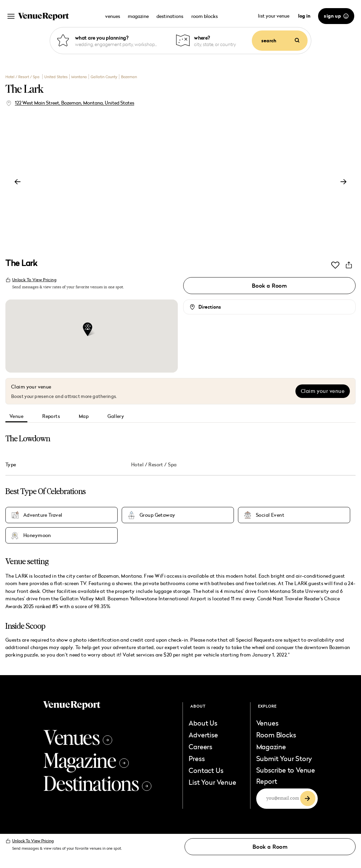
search (280, 41)
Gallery (116, 416)
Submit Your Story (284, 758)
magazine (138, 16)
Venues (78, 737)
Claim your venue (323, 391)
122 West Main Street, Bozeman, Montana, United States (75, 103)
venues (113, 16)
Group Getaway (157, 515)
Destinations (97, 783)
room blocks (204, 16)
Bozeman (129, 77)
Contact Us (206, 770)
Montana (79, 77)
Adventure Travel (43, 515)
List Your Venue (212, 782)
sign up (336, 16)
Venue (16, 416)
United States (56, 77)
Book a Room (269, 286)
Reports (51, 416)
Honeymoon (37, 535)
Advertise (203, 735)
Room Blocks (276, 735)
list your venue (274, 16)
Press (197, 758)
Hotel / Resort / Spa (23, 77)
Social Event (270, 515)
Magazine (86, 760)
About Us (203, 723)
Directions (210, 307)
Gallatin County (104, 77)
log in (304, 16)
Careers (200, 747)
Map (84, 416)
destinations (170, 16)
